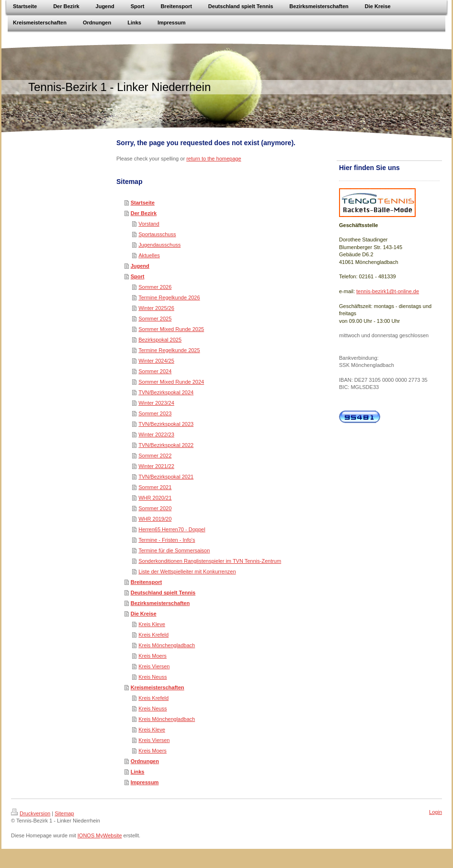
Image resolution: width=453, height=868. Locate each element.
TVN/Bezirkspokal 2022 (166, 445)
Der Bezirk (144, 213)
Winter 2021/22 (156, 466)
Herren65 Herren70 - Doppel (172, 529)
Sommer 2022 (155, 456)
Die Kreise (144, 614)
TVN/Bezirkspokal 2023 (166, 424)
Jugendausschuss (159, 245)
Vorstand (149, 224)
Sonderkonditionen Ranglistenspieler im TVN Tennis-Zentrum (210, 561)
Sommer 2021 (155, 487)
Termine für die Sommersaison (174, 550)
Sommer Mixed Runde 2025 (171, 329)
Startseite (143, 203)
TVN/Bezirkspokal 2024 (166, 392)
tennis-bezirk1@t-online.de (388, 291)
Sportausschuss (157, 234)
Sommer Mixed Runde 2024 (171, 382)
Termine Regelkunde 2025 (169, 350)
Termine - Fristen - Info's (167, 540)
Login (436, 812)
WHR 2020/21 (155, 498)
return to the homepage (214, 159)
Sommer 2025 (155, 319)
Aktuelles (149, 255)
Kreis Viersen (154, 666)
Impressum (145, 782)
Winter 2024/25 (156, 361)
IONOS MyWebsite (100, 835)
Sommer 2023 (155, 413)
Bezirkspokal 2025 (160, 340)
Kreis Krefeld (153, 635)
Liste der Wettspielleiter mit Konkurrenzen (187, 571)
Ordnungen (145, 761)
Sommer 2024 (155, 371)
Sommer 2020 (155, 508)
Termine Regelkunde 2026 (169, 297)
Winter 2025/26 (156, 308)
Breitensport (146, 582)
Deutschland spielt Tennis (163, 593)
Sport (138, 276)
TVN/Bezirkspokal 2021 (166, 477)
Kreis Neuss (153, 677)
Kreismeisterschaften (158, 687)
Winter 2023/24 (156, 403)
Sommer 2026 (155, 287)
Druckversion (31, 813)
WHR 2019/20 (155, 519)
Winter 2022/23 (156, 434)
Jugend (140, 266)
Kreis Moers (153, 656)
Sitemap (64, 813)
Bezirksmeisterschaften (160, 603)
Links (138, 772)
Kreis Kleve (152, 624)
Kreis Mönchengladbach (167, 645)
